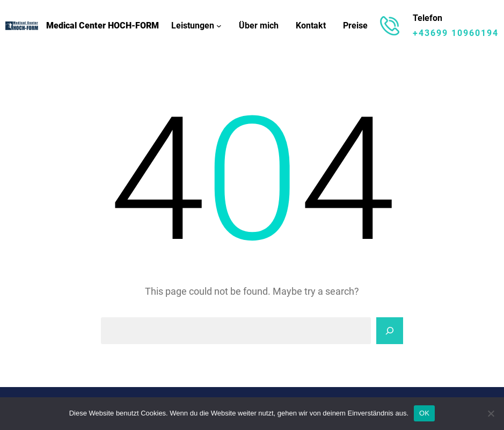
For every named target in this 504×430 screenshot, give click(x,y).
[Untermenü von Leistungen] (219, 26)
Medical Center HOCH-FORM (103, 25)
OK (424, 413)
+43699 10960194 (456, 33)
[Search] (390, 331)
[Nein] (491, 413)
